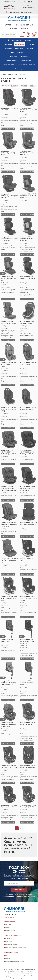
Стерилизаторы (9, 65)
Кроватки (31, 44)
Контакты (24, 29)
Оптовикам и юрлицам (24, 25)
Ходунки (11, 53)
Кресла (20, 53)
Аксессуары (19, 69)
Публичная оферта (11, 945)
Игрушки (9, 48)
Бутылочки (19, 48)
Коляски (28, 40)
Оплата (8, 928)
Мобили (30, 48)
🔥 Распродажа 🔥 (14, 40)
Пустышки (13, 57)
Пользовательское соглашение (15, 948)
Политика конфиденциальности (16, 961)
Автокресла (19, 44)
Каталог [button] (8, 25)
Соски (28, 53)
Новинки (13, 29)
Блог (7, 955)
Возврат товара (10, 931)
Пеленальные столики (27, 65)
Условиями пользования (24, 896)
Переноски (25, 57)
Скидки (8, 958)
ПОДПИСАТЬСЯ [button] (19, 890)
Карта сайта (9, 942)
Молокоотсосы (26, 61)
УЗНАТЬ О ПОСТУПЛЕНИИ (8, 129)
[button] (9, 8)
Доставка (8, 925)
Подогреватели (12, 61)
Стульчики (8, 44)
